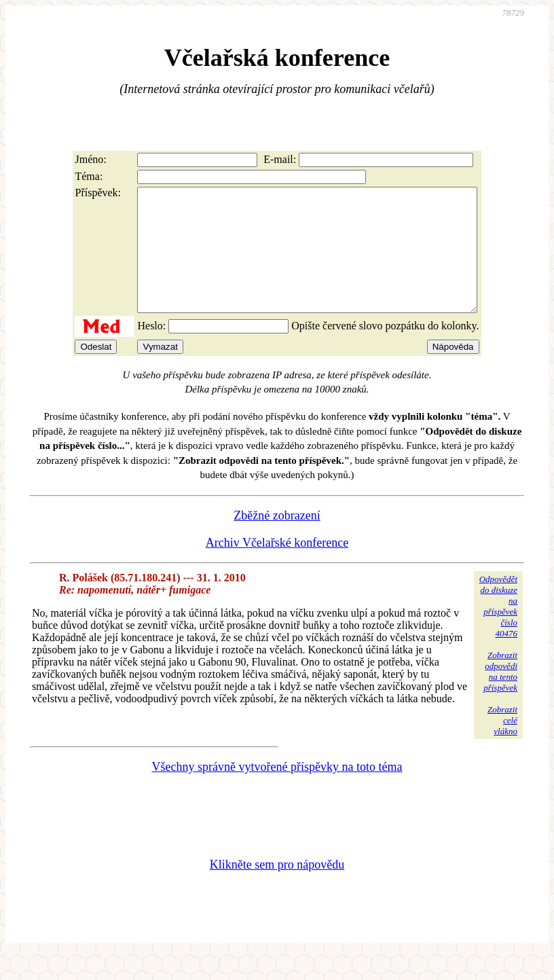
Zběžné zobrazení (277, 540)
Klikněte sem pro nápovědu (277, 889)
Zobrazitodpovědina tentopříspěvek (500, 696)
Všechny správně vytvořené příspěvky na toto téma (277, 791)
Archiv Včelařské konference (277, 567)
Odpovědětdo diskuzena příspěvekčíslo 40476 (498, 631)
